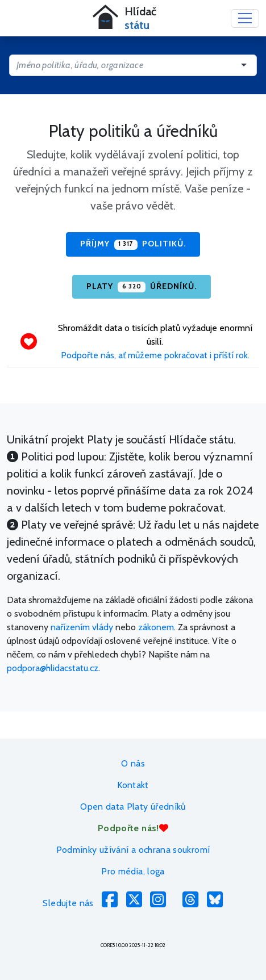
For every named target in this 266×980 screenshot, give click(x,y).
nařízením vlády (82, 627)
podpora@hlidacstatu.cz (53, 668)
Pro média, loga (133, 871)
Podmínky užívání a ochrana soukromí (133, 850)
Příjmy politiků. (133, 244)
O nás (133, 763)
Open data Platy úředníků (133, 807)
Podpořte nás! (133, 828)
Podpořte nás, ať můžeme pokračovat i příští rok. (155, 355)
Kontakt (133, 785)
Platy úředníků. (141, 287)
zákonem (156, 627)
